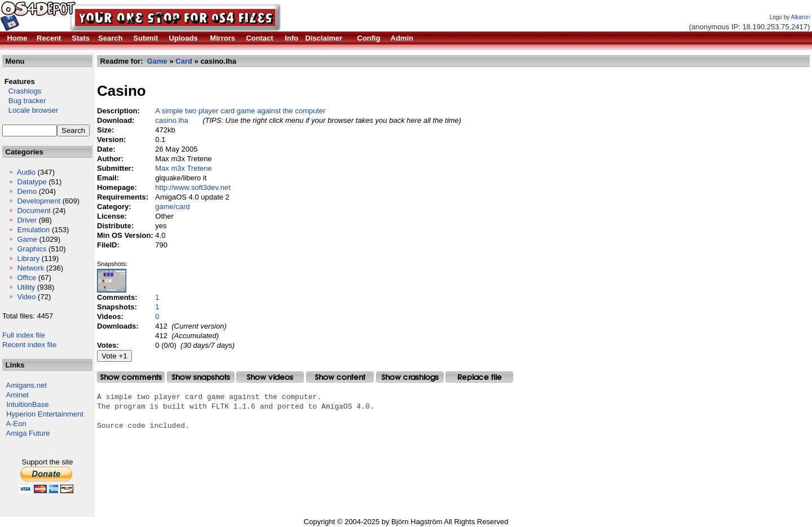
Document (34, 211)
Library (28, 258)
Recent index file (29, 345)
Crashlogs (22, 91)
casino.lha (172, 120)
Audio (26, 172)
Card (184, 61)
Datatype (32, 182)
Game (27, 239)
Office (27, 278)
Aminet (17, 395)
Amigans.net (27, 385)
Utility (26, 287)
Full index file (24, 335)
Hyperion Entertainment (45, 414)
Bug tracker (24, 101)
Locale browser (30, 110)
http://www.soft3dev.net (193, 187)
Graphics (32, 249)
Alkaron (800, 17)
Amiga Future (28, 433)
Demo (27, 191)
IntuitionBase (27, 404)
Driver (27, 220)
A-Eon (16, 424)
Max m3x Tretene (183, 168)
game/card (172, 207)
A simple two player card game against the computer (240, 111)
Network (30, 268)
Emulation (33, 230)
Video (26, 297)
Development (39, 201)
